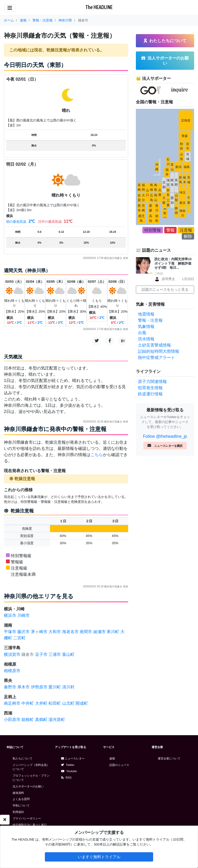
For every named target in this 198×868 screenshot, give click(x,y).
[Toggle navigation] (10, 8)
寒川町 (113, 632)
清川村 (68, 687)
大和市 (55, 632)
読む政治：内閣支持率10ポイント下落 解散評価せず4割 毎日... (173, 263)
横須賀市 (12, 654)
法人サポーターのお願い (28, 786)
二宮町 (19, 638)
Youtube (69, 771)
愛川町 (55, 687)
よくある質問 (21, 799)
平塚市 (10, 632)
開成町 (82, 703)
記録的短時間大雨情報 (159, 351)
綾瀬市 (100, 632)
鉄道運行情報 (150, 394)
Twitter (68, 765)
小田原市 (12, 720)
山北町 (68, 703)
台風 (142, 333)
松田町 (55, 703)
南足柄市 (12, 703)
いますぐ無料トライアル (99, 857)
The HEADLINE (99, 7)
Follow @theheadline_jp (165, 436)
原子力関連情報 (152, 382)
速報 (112, 758)
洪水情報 (146, 339)
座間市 (86, 632)
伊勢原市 (39, 687)
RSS (66, 778)
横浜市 (10, 615)
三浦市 (55, 654)
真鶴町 (41, 720)
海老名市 (70, 632)
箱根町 (28, 720)
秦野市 (10, 687)
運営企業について (169, 758)
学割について (21, 805)
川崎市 (23, 615)
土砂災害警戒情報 (154, 345)
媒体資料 (18, 793)
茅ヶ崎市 (39, 632)
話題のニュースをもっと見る (165, 289)
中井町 (28, 703)
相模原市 (12, 671)
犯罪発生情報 (150, 388)
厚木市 (23, 687)
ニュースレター (73, 758)
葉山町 (68, 654)
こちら (97, 455)
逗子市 (41, 654)
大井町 (41, 703)
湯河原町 (57, 720)
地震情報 (146, 314)
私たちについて (23, 758)
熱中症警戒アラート (156, 358)
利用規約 (18, 812)
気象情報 (146, 327)
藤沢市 (23, 632)
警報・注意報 (150, 320)
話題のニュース (119, 765)
